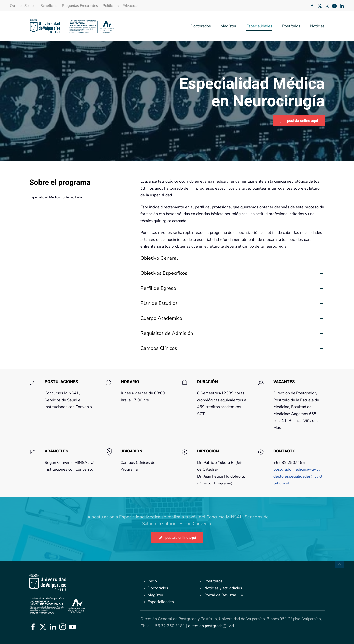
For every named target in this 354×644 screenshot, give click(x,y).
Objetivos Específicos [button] (164, 273)
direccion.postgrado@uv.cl (211, 626)
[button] (339, 564)
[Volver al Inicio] (72, 26)
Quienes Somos (23, 6)
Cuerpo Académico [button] (161, 318)
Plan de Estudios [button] (159, 303)
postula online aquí (299, 121)
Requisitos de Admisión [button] (167, 333)
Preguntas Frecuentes (80, 6)
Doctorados (201, 26)
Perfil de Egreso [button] (158, 288)
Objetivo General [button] (159, 258)
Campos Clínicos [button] (159, 348)
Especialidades (259, 26)
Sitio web (282, 487)
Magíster (229, 26)
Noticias (317, 26)
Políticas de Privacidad (121, 6)
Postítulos (291, 26)
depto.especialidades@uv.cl (298, 480)
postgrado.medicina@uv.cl (296, 473)
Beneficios (49, 6)
